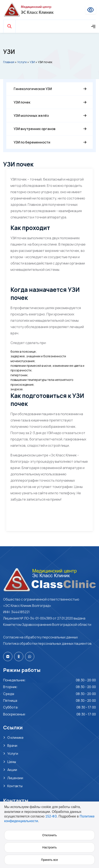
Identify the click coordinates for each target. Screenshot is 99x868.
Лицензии (15, 778)
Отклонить (49, 835)
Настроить (49, 847)
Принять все (49, 860)
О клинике (15, 738)
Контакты (15, 786)
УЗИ (32, 62)
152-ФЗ (51, 816)
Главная (9, 62)
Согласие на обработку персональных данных (40, 637)
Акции (12, 770)
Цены (12, 762)
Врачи (12, 746)
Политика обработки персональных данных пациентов (47, 643)
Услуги (22, 62)
